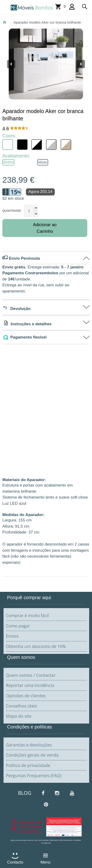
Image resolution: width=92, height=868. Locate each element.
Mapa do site (19, 716)
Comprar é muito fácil (27, 615)
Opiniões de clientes (26, 696)
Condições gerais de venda (32, 755)
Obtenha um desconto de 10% (36, 646)
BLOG (25, 793)
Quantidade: (12, 211)
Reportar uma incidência (30, 685)
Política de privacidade (28, 765)
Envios (12, 636)
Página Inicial (4, 22)
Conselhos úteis (21, 706)
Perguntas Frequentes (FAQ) (34, 775)
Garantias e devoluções (29, 745)
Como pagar (18, 626)
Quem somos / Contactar (31, 675)
